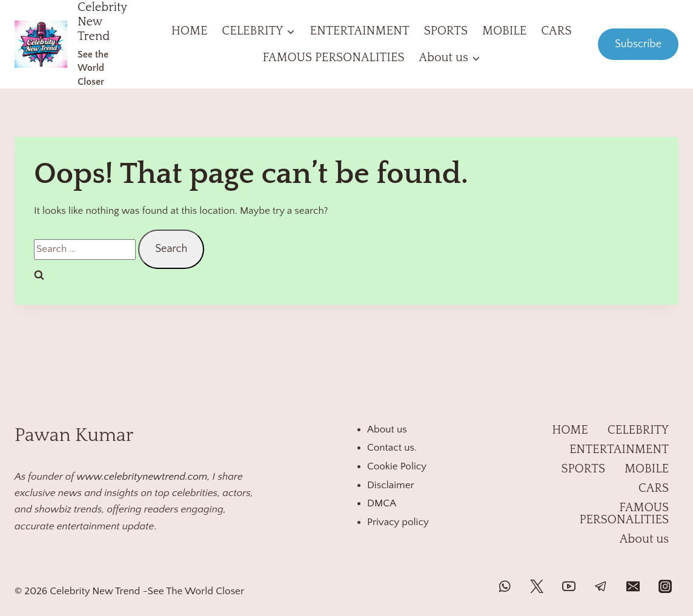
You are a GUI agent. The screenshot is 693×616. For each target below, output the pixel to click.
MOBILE (504, 31)
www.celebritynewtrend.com (142, 477)
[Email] (633, 586)
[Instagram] (665, 586)
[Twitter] (537, 586)
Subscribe (638, 44)
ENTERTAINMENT (360, 31)
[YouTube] (569, 586)
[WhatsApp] (505, 586)
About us (387, 429)
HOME (190, 31)
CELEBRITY (638, 430)
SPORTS (446, 31)
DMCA (382, 503)
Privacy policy (398, 522)
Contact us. (392, 448)
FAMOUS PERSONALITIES (333, 58)
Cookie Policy (397, 466)
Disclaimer (391, 485)
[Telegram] (601, 586)
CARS (556, 31)
